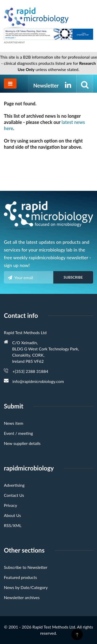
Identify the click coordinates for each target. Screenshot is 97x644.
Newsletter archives (22, 597)
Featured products (20, 577)
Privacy (10, 505)
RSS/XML (13, 525)
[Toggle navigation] (10, 84)
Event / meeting (18, 433)
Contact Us (14, 495)
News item (14, 423)
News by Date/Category (26, 587)
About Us (12, 515)
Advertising (14, 485)
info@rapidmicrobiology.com (38, 381)
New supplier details (22, 443)
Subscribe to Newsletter (26, 567)
